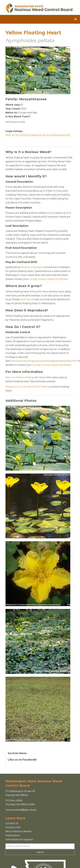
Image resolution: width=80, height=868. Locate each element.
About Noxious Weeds (18, 831)
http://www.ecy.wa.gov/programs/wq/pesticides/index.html (44, 361)
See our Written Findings (20, 377)
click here (26, 299)
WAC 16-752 (12, 135)
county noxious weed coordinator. (49, 279)
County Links (13, 827)
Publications (13, 835)
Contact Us (12, 823)
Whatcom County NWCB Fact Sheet (27, 387)
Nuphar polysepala (32, 267)
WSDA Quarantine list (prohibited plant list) (45, 135)
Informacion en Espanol (19, 840)
